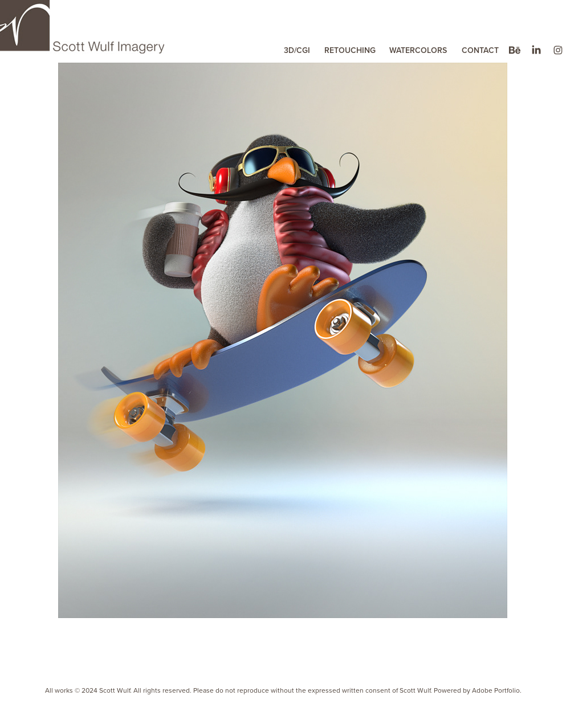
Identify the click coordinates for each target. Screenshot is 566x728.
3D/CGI (297, 50)
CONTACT (480, 50)
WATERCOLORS (418, 50)
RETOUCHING (350, 50)
